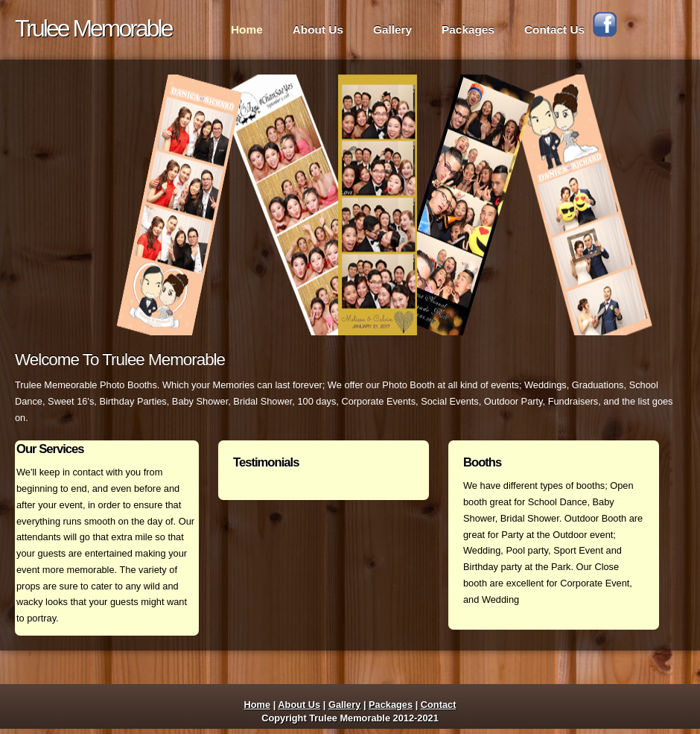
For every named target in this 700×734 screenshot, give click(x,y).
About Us (318, 29)
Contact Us (554, 29)
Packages (468, 29)
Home (247, 29)
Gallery (392, 29)
